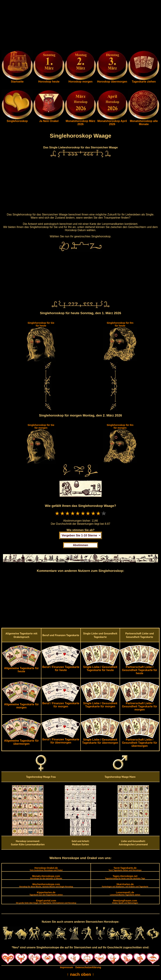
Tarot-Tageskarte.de (125, 869)
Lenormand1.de (125, 893)
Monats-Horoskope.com (46, 877)
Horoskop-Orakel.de (46, 869)
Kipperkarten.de (46, 893)
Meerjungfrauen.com (125, 902)
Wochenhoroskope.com (46, 885)
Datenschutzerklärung (88, 967)
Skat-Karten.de (125, 885)
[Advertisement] (80, 26)
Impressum (67, 967)
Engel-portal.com (46, 902)
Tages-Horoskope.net (125, 877)
